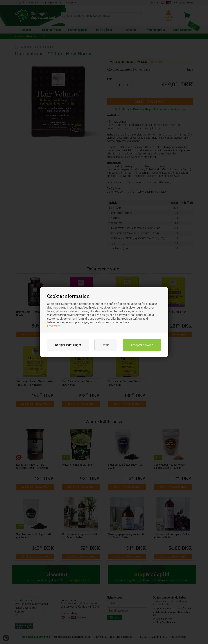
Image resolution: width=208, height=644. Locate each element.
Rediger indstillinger (68, 345)
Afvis (106, 345)
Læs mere (54, 326)
